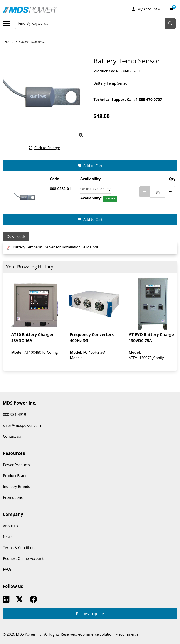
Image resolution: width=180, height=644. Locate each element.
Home (9, 42)
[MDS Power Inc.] (30, 10)
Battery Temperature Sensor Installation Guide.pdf (55, 247)
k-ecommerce (127, 634)
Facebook (34, 599)
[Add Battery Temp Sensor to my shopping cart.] (90, 166)
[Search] (170, 23)
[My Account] (146, 9)
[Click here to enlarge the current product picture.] (45, 148)
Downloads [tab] (16, 236)
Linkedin (7, 599)
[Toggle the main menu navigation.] (8, 24)
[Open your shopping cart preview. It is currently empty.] (171, 9)
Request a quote (90, 614)
